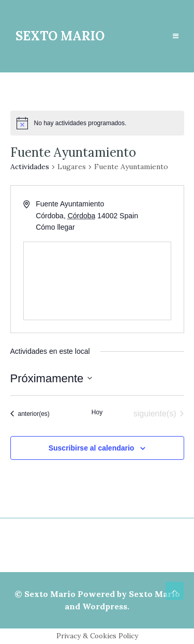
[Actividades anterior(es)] (30, 414)
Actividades (30, 167)
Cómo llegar (55, 227)
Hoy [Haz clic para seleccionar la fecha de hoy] (97, 412)
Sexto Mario (50, 594)
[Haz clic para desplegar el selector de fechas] (51, 378)
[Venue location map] (97, 281)
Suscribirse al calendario (92, 448)
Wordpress (105, 606)
